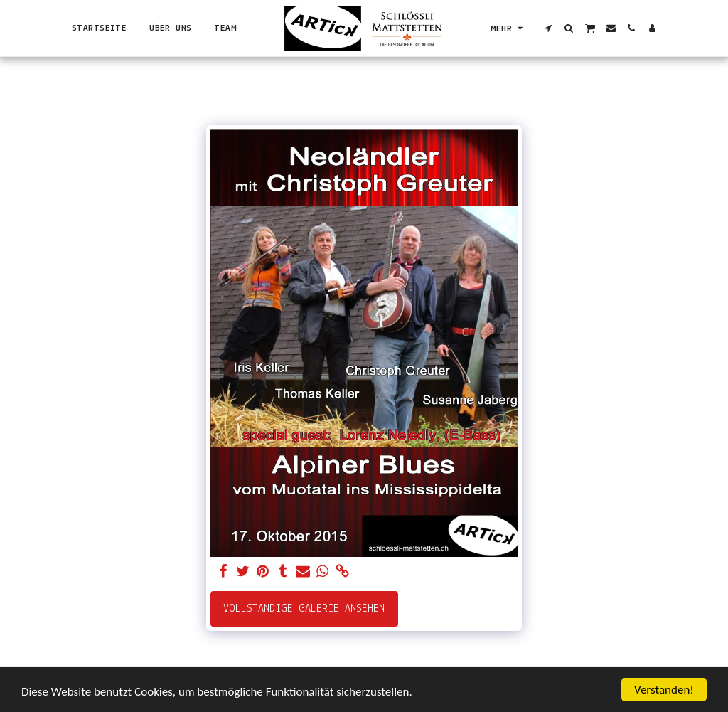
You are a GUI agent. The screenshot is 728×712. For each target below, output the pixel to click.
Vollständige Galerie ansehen (304, 609)
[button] (548, 28)
